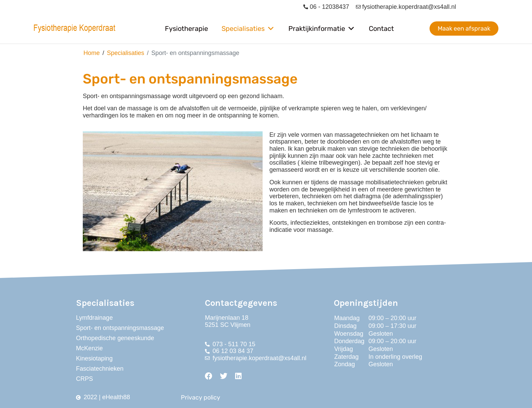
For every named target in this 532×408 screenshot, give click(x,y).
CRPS (84, 379)
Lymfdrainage (94, 318)
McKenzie (89, 348)
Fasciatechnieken (100, 369)
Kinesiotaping (94, 358)
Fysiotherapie (186, 29)
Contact (381, 29)
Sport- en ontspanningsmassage (120, 328)
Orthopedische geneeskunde (115, 338)
